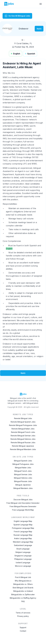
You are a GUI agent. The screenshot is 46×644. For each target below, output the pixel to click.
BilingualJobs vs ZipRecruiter (23, 594)
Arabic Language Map (23, 538)
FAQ (23, 601)
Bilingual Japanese (23, 485)
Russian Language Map (23, 535)
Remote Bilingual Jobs (23, 418)
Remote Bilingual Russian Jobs (23, 442)
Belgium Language (23, 552)
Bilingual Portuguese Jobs (23, 464)
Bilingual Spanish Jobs (23, 461)
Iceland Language (23, 563)
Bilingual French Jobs (23, 471)
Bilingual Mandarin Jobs (23, 488)
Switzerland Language (23, 545)
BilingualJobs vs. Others (23, 584)
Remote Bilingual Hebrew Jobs (23, 439)
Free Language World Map (23, 510)
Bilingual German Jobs (23, 474)
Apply (39, 29)
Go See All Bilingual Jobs (17, 16)
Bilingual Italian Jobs (23, 468)
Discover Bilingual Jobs (23, 500)
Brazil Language (23, 549)
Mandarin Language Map (23, 542)
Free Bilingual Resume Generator (23, 506)
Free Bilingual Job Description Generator (23, 503)
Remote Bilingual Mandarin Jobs (23, 449)
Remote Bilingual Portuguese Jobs (23, 425)
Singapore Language (23, 556)
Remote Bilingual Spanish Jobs (23, 422)
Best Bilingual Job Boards (23, 588)
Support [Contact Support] (23, 627)
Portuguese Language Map (23, 528)
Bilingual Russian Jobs (23, 481)
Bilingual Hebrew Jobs (23, 478)
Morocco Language (23, 566)
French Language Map (23, 532)
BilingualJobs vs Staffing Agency (23, 598)
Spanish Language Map (23, 525)
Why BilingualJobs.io (23, 581)
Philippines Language (23, 559)
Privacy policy (23, 616)
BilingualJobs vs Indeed (23, 591)
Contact (23, 631)
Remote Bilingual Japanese (23, 446)
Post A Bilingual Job (23, 577)
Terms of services (23, 613)
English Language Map (23, 521)
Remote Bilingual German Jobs (23, 436)
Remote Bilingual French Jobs (23, 432)
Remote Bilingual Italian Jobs (23, 429)
